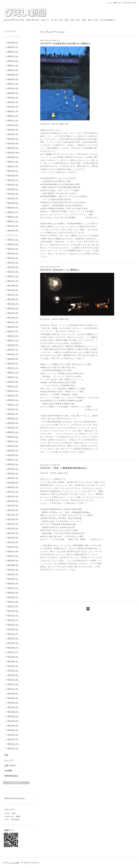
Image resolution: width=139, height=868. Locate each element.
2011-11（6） (13, 744)
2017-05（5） (13, 524)
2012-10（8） (13, 693)
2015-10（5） (13, 611)
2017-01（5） (13, 542)
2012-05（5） (13, 716)
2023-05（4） (13, 194)
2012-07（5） (13, 707)
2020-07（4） (13, 350)
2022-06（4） (13, 244)
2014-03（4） (13, 620)
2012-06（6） (13, 712)
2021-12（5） (13, 272)
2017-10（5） (13, 501)
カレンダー (9, 760)
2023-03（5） (13, 203)
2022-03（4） (13, 258)
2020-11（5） (13, 331)
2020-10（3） (13, 336)
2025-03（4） (13, 102)
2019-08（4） (13, 400)
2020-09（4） (13, 340)
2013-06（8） (13, 657)
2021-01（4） (13, 322)
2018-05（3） (13, 469)
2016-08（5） (13, 565)
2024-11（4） (13, 120)
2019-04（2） (13, 418)
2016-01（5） (13, 597)
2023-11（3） (13, 166)
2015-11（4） (13, 606)
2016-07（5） (13, 570)
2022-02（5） (13, 262)
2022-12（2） (13, 217)
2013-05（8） (13, 661)
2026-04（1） (13, 42)
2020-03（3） (13, 368)
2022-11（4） (13, 221)
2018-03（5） (13, 478)
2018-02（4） (13, 483)
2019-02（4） (13, 427)
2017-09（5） (13, 505)
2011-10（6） (13, 748)
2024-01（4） (13, 157)
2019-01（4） (13, 432)
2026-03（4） (13, 47)
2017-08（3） (13, 510)
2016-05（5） (13, 579)
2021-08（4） (13, 290)
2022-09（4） (13, 230)
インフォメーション (13, 37)
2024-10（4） (13, 125)
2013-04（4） (13, 666)
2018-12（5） (13, 437)
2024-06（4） (13, 143)
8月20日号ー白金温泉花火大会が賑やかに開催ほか (65, 43)
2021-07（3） (13, 295)
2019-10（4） (13, 391)
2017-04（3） (13, 528)
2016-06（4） (13, 574)
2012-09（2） (13, 698)
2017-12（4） (13, 492)
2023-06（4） (13, 189)
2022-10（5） (13, 226)
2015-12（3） (13, 602)
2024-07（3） (13, 139)
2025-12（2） (13, 61)
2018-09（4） (13, 450)
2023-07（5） (13, 185)
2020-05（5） (13, 359)
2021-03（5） (13, 313)
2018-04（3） (13, 473)
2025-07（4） (13, 84)
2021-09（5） (13, 285)
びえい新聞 (14, 863)
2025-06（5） (13, 88)
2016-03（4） (13, 588)
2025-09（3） (13, 75)
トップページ (10, 31)
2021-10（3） (13, 281)
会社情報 (8, 771)
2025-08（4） (13, 79)
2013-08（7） (13, 648)
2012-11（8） (13, 689)
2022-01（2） (13, 267)
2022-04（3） (13, 253)
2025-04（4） (13, 97)
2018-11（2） (13, 441)
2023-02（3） (13, 207)
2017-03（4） (13, 533)
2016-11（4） (13, 551)
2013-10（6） (13, 638)
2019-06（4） (13, 409)
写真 (6, 755)
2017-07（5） (13, 515)
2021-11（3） (13, 276)
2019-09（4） (13, 395)
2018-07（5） (13, 460)
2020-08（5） (13, 345)
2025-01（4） (13, 111)
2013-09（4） (13, 643)
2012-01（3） (13, 735)
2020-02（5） (13, 372)
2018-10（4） (13, 446)
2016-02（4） (13, 593)
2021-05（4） (13, 304)
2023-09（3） (13, 175)
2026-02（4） (13, 52)
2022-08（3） (13, 235)
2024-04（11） (14, 152)
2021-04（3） (13, 308)
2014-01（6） (13, 629)
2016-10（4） (13, 556)
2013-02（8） (13, 675)
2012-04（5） (13, 721)
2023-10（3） (13, 171)
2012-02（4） (13, 730)
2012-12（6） (13, 684)
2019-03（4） (13, 423)
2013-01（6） (13, 680)
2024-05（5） (13, 148)
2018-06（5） (13, 464)
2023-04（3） (13, 198)
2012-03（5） (13, 725)
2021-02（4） (13, 317)
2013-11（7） (13, 634)
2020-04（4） (13, 363)
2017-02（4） (13, 538)
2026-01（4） (13, 56)
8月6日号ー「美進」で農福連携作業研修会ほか (64, 468)
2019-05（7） (13, 414)
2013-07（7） (13, 652)
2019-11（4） (13, 386)
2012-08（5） (13, 703)
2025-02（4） (13, 107)
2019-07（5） (13, 405)
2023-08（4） (13, 180)
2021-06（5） (13, 299)
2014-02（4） (13, 625)
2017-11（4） (13, 496)
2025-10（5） (13, 70)
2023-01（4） (13, 212)
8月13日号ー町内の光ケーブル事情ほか (60, 270)
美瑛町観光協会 (11, 776)
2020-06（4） (13, 354)
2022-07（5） (13, 240)
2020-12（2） (13, 327)
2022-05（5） (13, 249)
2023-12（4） (13, 162)
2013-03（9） (13, 670)
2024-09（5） (13, 130)
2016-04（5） (13, 583)
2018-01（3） (13, 487)
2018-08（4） (13, 455)
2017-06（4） (13, 519)
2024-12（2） (13, 116)
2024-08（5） (13, 134)
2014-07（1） (13, 615)
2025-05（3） (13, 93)
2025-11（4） (13, 65)
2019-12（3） (13, 382)
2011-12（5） (13, 739)
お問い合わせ (10, 766)
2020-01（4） (13, 377)
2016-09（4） (13, 560)
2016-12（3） (13, 547)
